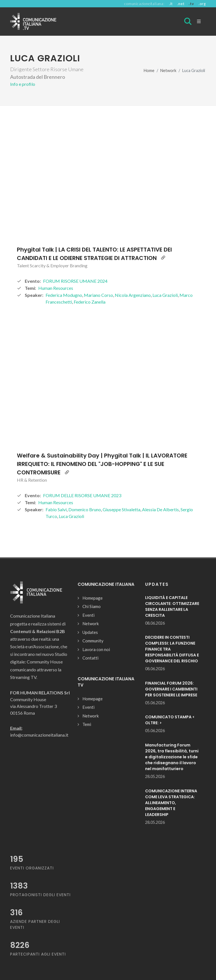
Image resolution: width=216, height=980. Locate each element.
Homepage (93, 598)
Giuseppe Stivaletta (121, 509)
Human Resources (56, 288)
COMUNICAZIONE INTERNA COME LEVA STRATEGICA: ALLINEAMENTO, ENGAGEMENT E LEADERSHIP (171, 803)
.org (202, 4)
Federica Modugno (64, 295)
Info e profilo (23, 84)
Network (168, 70)
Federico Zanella (90, 302)
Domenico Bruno (85, 509)
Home (149, 70)
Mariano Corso (98, 295)
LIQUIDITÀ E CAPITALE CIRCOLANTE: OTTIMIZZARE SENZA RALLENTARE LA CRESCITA (172, 606)
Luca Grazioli (165, 295)
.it (171, 4)
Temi (87, 724)
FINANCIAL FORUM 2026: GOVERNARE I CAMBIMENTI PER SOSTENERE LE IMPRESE (171, 689)
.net (181, 4)
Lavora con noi (96, 649)
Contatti (90, 658)
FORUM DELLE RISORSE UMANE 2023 (82, 495)
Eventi (88, 615)
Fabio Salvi (56, 509)
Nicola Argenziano (133, 295)
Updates (90, 632)
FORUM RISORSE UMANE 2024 (75, 281)
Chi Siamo (92, 606)
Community (93, 641)
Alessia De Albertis (160, 509)
